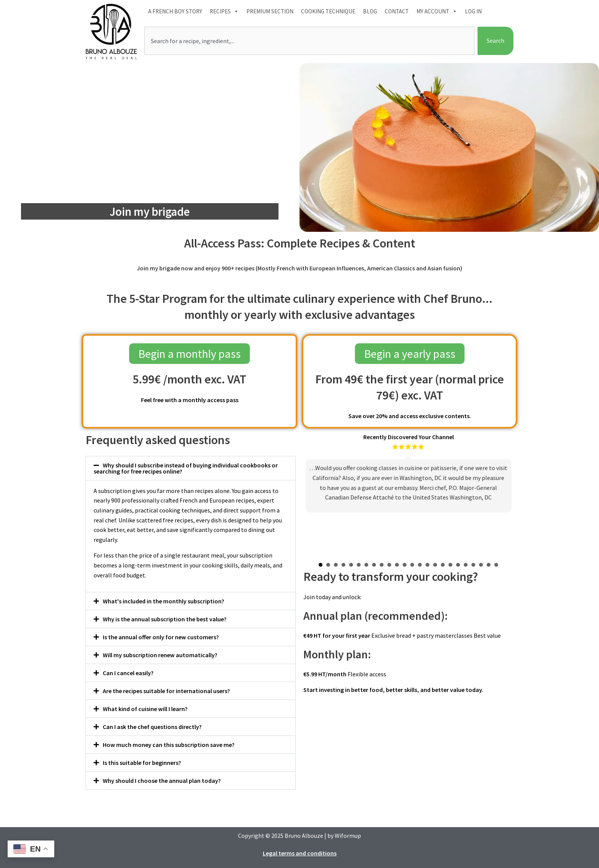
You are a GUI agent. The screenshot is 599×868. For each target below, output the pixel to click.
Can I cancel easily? (128, 673)
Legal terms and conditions (300, 853)
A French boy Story (175, 11)
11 (397, 565)
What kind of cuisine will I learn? (145, 709)
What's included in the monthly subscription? (164, 601)
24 (496, 565)
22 (481, 565)
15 (427, 565)
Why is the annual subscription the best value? (165, 619)
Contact (397, 11)
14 (420, 565)
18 (450, 565)
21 (473, 565)
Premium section (270, 11)
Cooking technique (328, 11)
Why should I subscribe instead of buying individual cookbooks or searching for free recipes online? (186, 468)
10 (389, 565)
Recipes (224, 11)
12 (405, 565)
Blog (370, 11)
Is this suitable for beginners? (142, 763)
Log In (473, 11)
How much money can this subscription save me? (169, 745)
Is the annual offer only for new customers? (161, 637)
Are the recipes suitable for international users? (166, 691)
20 (466, 565)
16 (435, 565)
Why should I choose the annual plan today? (162, 781)
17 (443, 565)
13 (412, 565)
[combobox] (309, 41)
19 (458, 565)
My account (437, 11)
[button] (191, 468)
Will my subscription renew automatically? (160, 655)
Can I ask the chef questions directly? (152, 727)
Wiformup (348, 836)
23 (489, 565)
